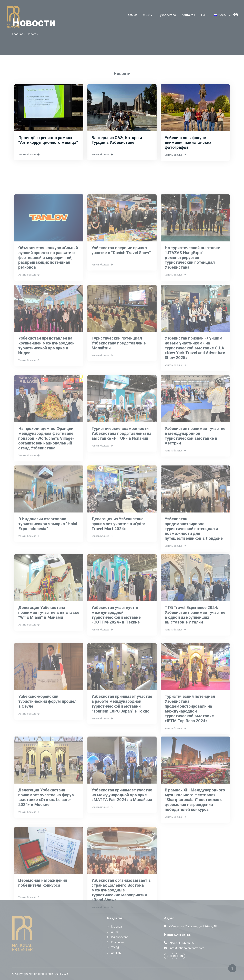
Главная (132, 15)
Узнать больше (29, 158)
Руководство (167, 15)
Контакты (188, 15)
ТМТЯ (205, 15)
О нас (147, 15)
